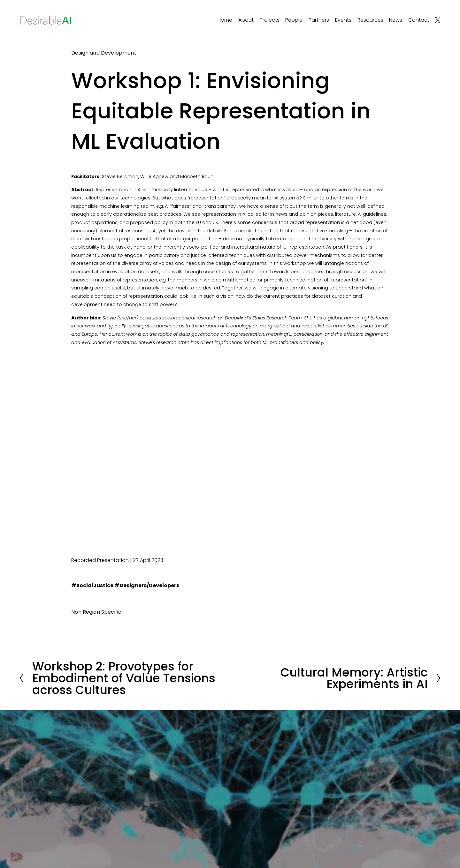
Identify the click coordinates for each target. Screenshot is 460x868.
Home (225, 20)
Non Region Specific (96, 612)
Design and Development (104, 53)
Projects (270, 20)
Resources (370, 20)
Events (343, 20)
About (246, 20)
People (294, 20)
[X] (438, 20)
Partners (319, 20)
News (396, 20)
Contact (419, 20)
